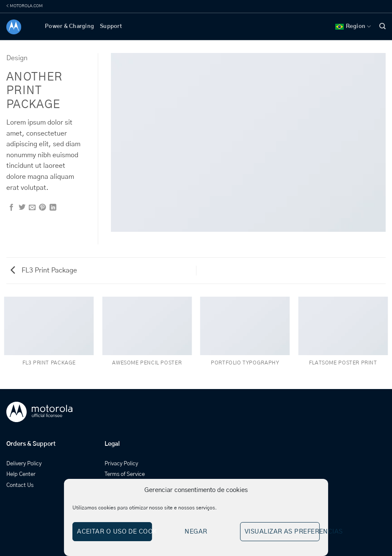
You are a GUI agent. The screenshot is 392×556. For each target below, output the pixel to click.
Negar (196, 532)
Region (353, 26)
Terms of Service (125, 474)
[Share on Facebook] (11, 208)
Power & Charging (69, 26)
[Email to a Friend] (32, 208)
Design (17, 58)
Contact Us (20, 485)
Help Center (21, 474)
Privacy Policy (121, 464)
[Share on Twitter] (22, 208)
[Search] (382, 26)
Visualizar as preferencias (282, 532)
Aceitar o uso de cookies (115, 532)
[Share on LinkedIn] (53, 208)
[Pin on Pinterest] (42, 208)
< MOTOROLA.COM (25, 6)
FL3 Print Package (44, 270)
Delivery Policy (24, 464)
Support (111, 26)
